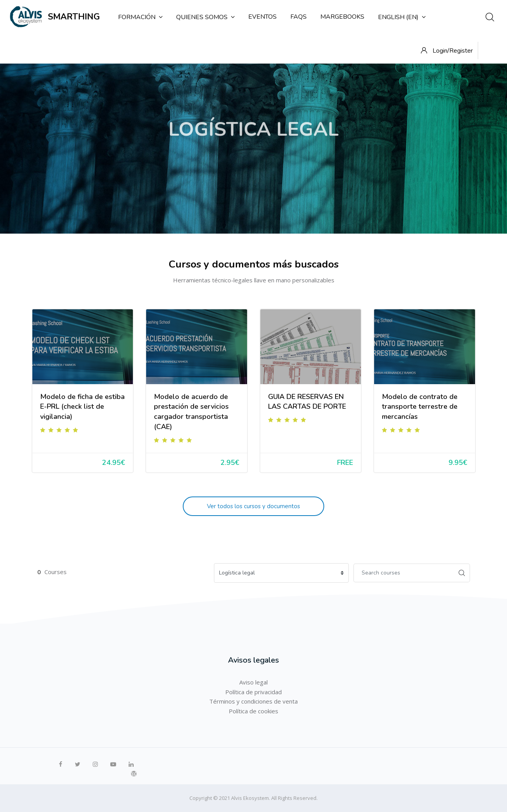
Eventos (262, 17)
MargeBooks (342, 17)
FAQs (299, 17)
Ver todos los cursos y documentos (253, 506)
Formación (140, 17)
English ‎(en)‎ (402, 17)
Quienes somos (205, 17)
